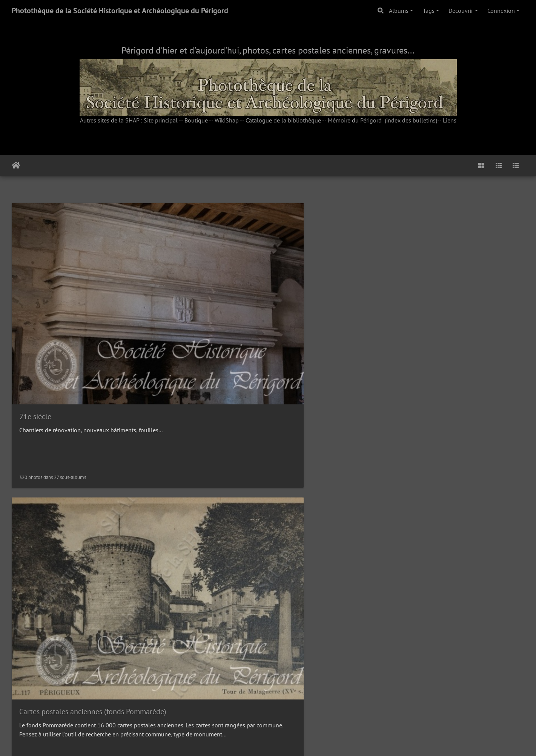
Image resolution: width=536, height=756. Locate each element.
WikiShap (227, 120)
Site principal (161, 120)
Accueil (16, 165)
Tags (429, 11)
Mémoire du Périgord (355, 120)
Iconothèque (302, 473)
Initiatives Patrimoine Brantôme (332, 298)
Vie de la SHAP (436, 649)
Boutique (196, 120)
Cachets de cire (174, 473)
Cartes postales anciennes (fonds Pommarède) (224, 298)
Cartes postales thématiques (65, 474)
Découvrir (461, 11)
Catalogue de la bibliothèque (283, 120)
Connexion (501, 11)
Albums (399, 11)
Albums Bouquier (178, 649)
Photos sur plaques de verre (457, 474)
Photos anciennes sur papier (64, 649)
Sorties (293, 649)
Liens (450, 120)
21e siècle (35, 298)
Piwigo (285, 740)
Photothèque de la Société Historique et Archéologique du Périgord (120, 11)
